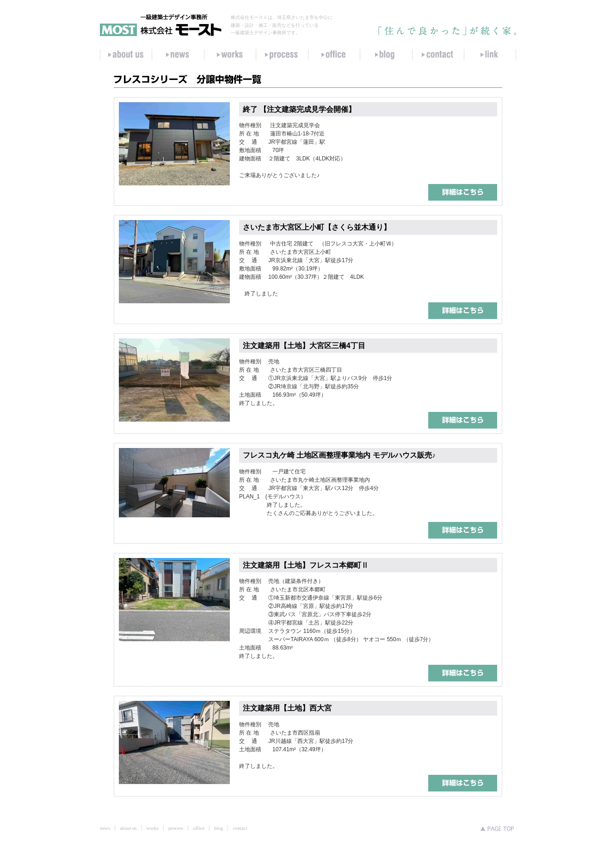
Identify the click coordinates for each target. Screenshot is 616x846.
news (105, 828)
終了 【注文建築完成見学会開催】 (299, 109)
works (153, 828)
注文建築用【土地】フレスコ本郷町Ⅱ (306, 565)
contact (240, 828)
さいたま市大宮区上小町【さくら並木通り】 (317, 227)
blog (219, 828)
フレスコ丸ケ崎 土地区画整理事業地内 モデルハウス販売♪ (339, 455)
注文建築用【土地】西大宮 (287, 708)
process (176, 828)
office (199, 828)
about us (128, 828)
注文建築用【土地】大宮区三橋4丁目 (304, 346)
